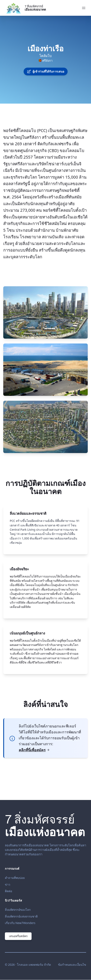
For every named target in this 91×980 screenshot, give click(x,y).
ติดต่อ (9, 891)
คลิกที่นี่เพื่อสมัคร (34, 750)
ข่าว (8, 884)
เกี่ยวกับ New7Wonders (20, 923)
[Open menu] (84, 8)
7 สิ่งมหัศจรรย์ (35, 8)
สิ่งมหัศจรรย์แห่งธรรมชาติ (21, 916)
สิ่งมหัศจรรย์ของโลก (18, 910)
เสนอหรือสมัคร (19, 936)
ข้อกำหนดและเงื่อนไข (72, 965)
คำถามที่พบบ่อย (15, 878)
